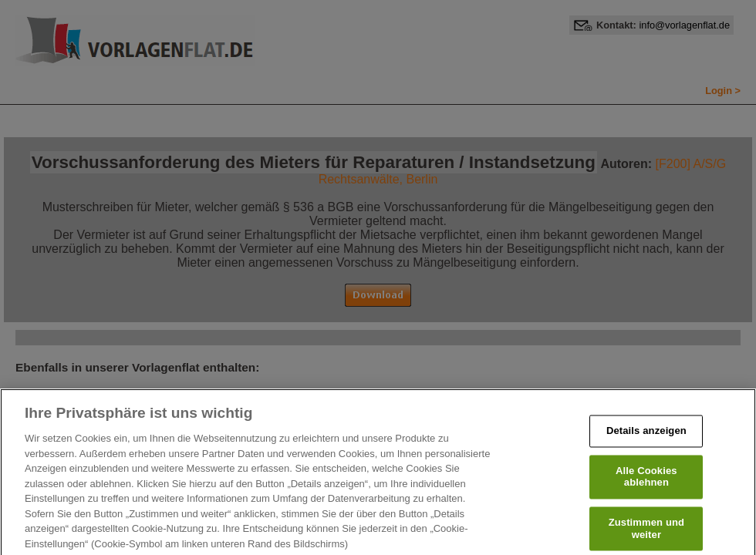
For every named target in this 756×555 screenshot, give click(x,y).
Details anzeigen (646, 441)
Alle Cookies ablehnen (646, 486)
